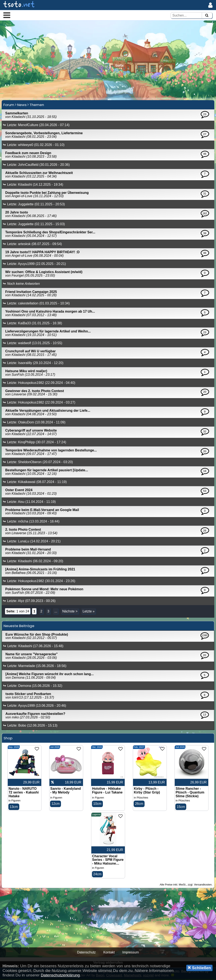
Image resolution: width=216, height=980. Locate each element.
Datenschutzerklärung (60, 975)
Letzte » (89, 612)
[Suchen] (207, 16)
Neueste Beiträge (19, 627)
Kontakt (109, 953)
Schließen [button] (199, 968)
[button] (7, 15)
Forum (9, 106)
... (56, 612)
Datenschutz (86, 953)
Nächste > (70, 612)
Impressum (131, 953)
